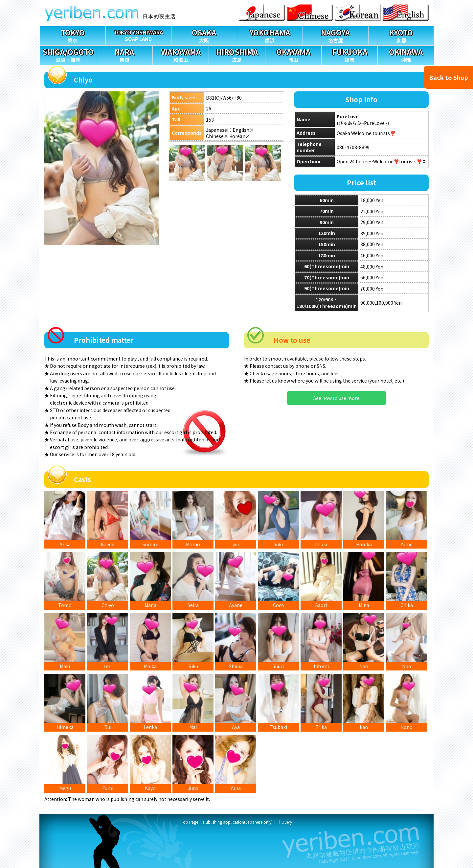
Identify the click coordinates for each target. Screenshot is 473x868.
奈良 (124, 54)
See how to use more (336, 398)
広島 (237, 54)
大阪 (204, 35)
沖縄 (406, 54)
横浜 (270, 35)
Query (287, 822)
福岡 (349, 54)
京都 (401, 35)
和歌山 (181, 54)
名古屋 (336, 35)
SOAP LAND (138, 34)
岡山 (293, 54)
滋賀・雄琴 (68, 54)
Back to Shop (449, 77)
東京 (73, 35)
